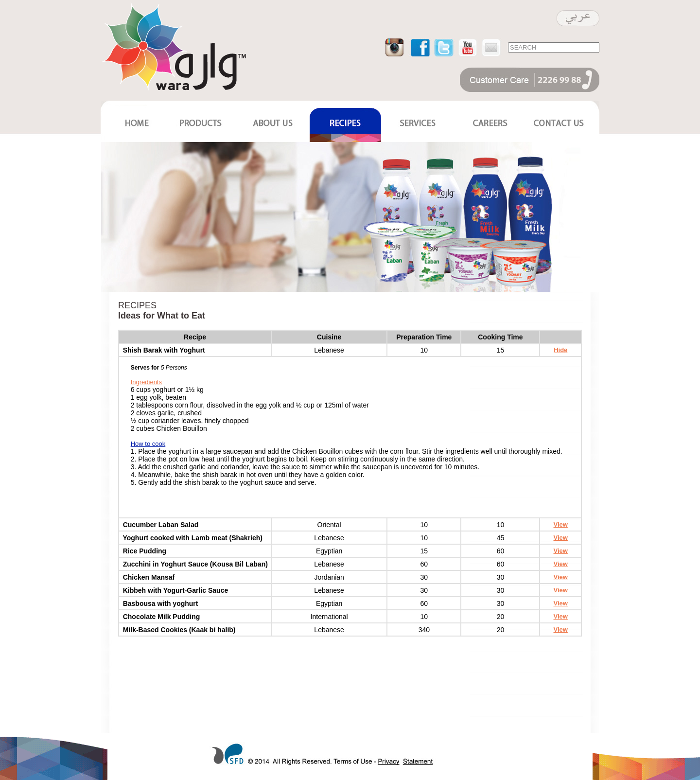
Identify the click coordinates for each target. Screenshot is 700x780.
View (561, 524)
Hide (560, 350)
